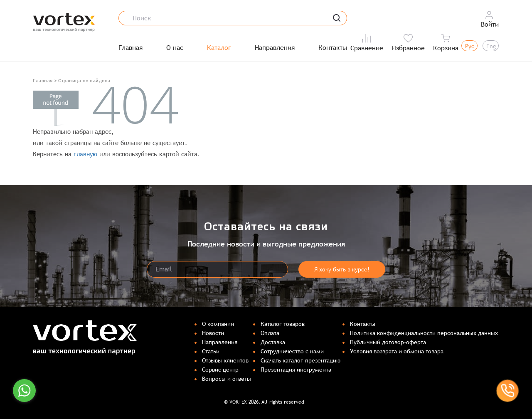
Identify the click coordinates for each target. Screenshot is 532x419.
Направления (275, 48)
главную (85, 154)
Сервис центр (220, 370)
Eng (491, 46)
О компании (218, 324)
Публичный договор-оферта (388, 342)
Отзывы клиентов (225, 360)
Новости (213, 333)
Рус (470, 46)
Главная (131, 48)
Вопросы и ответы (227, 379)
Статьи (211, 351)
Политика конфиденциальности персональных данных (424, 333)
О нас (175, 48)
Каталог (219, 48)
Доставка (273, 342)
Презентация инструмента (296, 370)
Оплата (270, 333)
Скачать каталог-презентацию (300, 360)
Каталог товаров (283, 324)
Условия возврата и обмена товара (397, 351)
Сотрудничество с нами (292, 351)
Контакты (333, 48)
